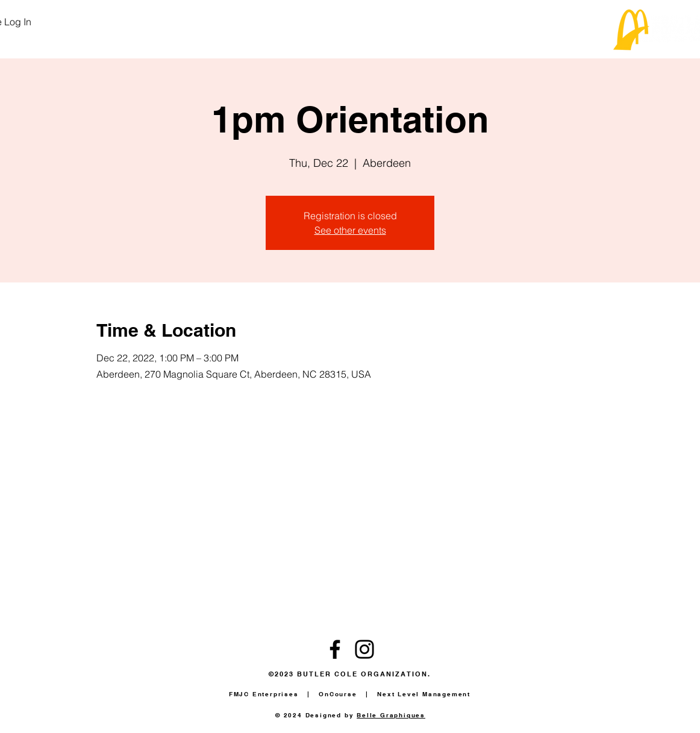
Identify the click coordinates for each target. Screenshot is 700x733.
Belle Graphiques (391, 715)
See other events (350, 230)
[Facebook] (335, 649)
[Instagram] (364, 649)
